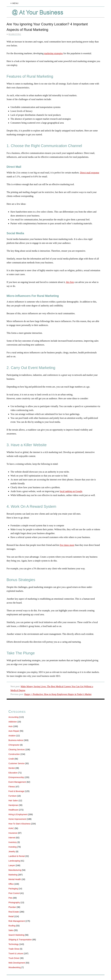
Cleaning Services (17, 750)
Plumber (12, 907)
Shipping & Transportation (20, 940)
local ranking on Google (71, 491)
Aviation (12, 736)
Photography (14, 902)
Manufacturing (15, 870)
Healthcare (13, 810)
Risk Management (17, 921)
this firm (70, 282)
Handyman (13, 805)
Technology (14, 944)
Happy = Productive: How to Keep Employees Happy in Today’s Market (58, 694)
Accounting (14, 717)
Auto (11, 726)
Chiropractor (14, 745)
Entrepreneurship (16, 777)
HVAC (11, 828)
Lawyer (12, 865)
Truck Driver (14, 958)
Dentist (12, 768)
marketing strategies (53, 53)
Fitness (12, 787)
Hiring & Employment (18, 814)
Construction (14, 754)
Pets (11, 898)
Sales (11, 930)
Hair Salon (13, 801)
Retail (11, 916)
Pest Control (14, 893)
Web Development (17, 963)
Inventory (13, 842)
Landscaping (14, 861)
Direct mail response (90, 173)
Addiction (13, 722)
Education (13, 773)
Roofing (12, 926)
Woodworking (15, 967)
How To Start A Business (20, 824)
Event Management (17, 782)
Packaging (13, 889)
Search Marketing (16, 935)
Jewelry (12, 852)
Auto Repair (14, 731)
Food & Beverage (16, 791)
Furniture (13, 796)
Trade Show (14, 949)
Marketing (15, 34)
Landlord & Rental (17, 856)
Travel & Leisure (16, 953)
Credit (11, 759)
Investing (13, 847)
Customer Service (17, 763)
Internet (12, 838)
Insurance (13, 833)
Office (11, 884)
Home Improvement (17, 819)
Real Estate (14, 912)
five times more (67, 545)
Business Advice (16, 740)
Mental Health (15, 879)
